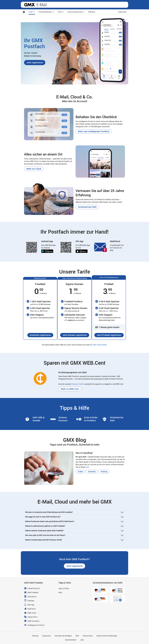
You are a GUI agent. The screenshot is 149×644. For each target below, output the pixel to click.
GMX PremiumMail (100, 345)
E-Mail (42, 5)
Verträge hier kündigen (63, 636)
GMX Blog (92, 12)
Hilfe (60, 592)
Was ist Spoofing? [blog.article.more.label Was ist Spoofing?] (84, 453)
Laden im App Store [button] (82, 251)
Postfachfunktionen (47, 12)
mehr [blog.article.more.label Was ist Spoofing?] (87, 467)
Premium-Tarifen (78, 384)
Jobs (82, 640)
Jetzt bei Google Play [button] (47, 251)
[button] (35, 63)
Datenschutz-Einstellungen (107, 636)
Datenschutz (88, 636)
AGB (77, 636)
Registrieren (122, 12)
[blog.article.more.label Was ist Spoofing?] (49, 468)
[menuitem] (24, 12)
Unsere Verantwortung (76, 12)
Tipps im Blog (64, 588)
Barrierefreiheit (71, 640)
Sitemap (35, 636)
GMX (30, 5)
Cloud (61, 12)
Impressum (46, 636)
